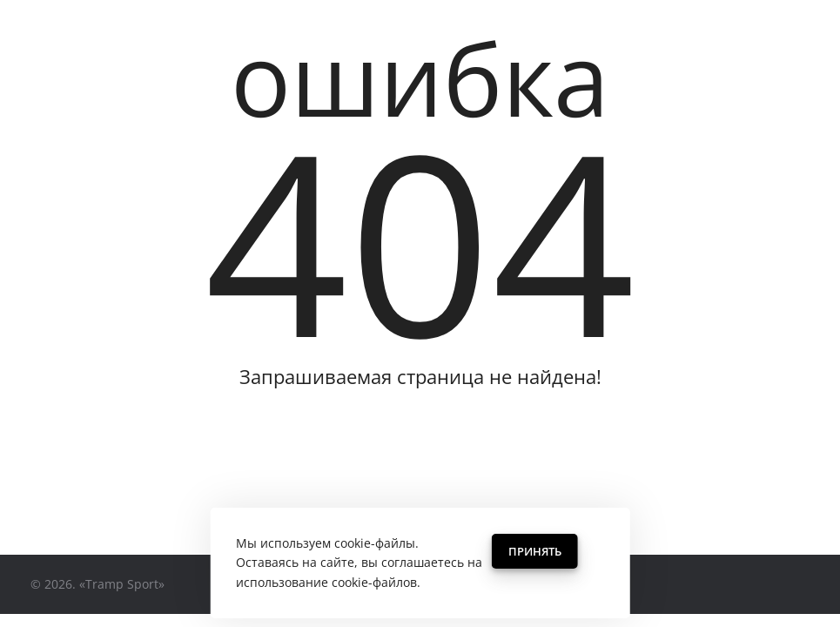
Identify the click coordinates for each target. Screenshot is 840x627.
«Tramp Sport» (122, 584)
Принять (535, 551)
